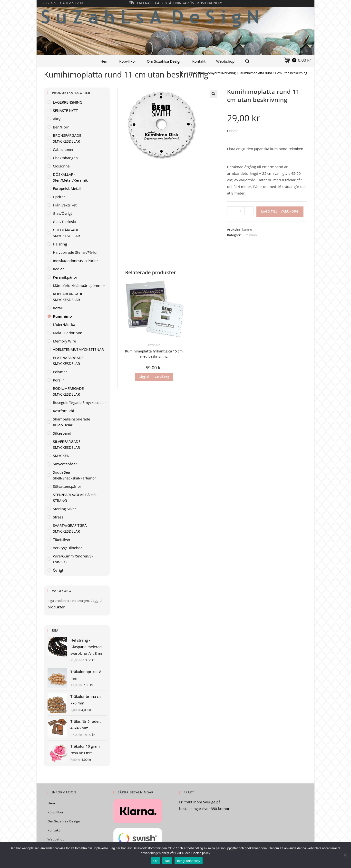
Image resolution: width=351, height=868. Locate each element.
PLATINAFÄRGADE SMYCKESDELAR (68, 361)
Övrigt (58, 570)
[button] (214, 94)
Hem (104, 61)
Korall (58, 308)
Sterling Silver (64, 509)
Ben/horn (61, 127)
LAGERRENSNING (68, 102)
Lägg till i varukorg (280, 211)
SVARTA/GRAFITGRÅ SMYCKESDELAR (70, 528)
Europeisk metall (67, 188)
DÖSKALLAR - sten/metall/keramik (70, 177)
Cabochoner (63, 149)
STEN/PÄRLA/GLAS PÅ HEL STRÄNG (75, 497)
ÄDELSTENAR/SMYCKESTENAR (78, 349)
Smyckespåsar (65, 464)
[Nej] (345, 855)
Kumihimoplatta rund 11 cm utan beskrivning (274, 73)
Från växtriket (65, 205)
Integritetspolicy (189, 861)
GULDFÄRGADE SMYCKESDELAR (66, 233)
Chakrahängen (65, 158)
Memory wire (64, 341)
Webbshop (225, 61)
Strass (58, 517)
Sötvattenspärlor (67, 486)
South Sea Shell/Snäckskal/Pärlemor (74, 475)
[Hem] (183, 73)
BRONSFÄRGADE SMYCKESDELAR (67, 138)
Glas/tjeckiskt (64, 222)
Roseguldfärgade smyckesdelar (79, 402)
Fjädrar (59, 197)
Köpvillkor (128, 61)
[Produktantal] (240, 211)
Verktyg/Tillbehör (67, 548)
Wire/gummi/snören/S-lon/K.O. (73, 559)
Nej (167, 861)
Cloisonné (61, 166)
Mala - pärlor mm (68, 333)
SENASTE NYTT (65, 110)
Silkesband (62, 433)
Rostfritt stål (63, 411)
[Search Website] (247, 61)
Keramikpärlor (65, 277)
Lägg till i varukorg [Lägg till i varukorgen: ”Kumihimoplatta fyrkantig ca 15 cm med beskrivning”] (154, 377)
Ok (155, 861)
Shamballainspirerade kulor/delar (72, 422)
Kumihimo (249, 235)
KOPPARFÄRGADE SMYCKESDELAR (68, 297)
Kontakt (199, 61)
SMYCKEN (61, 456)
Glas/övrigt (62, 213)
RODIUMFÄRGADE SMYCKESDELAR (68, 391)
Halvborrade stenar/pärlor (75, 252)
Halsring (60, 244)
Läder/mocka (64, 324)
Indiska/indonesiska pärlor (75, 261)
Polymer (60, 372)
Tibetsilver (62, 539)
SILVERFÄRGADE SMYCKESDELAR (67, 444)
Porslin (59, 380)
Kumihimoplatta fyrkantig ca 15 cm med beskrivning (154, 354)
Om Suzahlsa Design (164, 61)
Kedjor (58, 269)
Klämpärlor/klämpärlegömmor (79, 285)
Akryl (57, 119)
